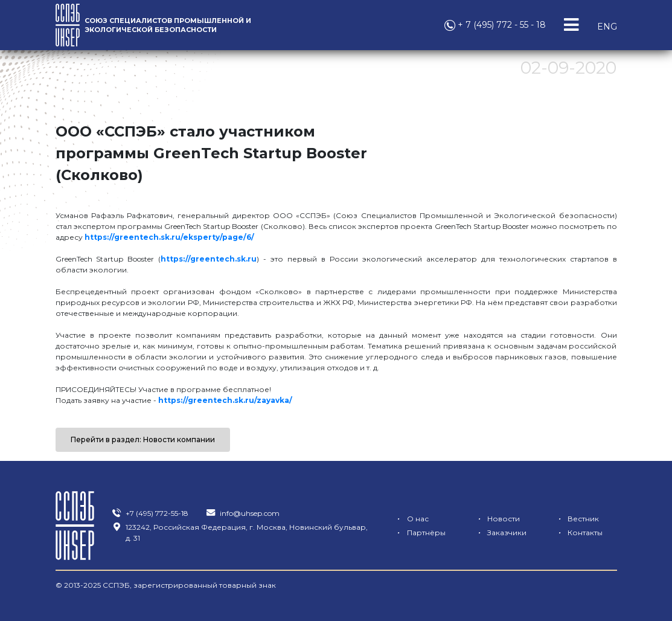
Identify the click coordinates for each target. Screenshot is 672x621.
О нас (411, 519)
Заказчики (500, 533)
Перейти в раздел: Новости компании (143, 439)
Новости (497, 519)
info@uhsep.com (243, 513)
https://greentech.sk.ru (209, 259)
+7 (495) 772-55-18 (150, 513)
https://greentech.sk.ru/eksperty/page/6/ (169, 237)
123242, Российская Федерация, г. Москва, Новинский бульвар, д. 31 (240, 533)
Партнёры (419, 533)
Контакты (578, 533)
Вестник (576, 519)
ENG (607, 27)
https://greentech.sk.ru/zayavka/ (225, 400)
